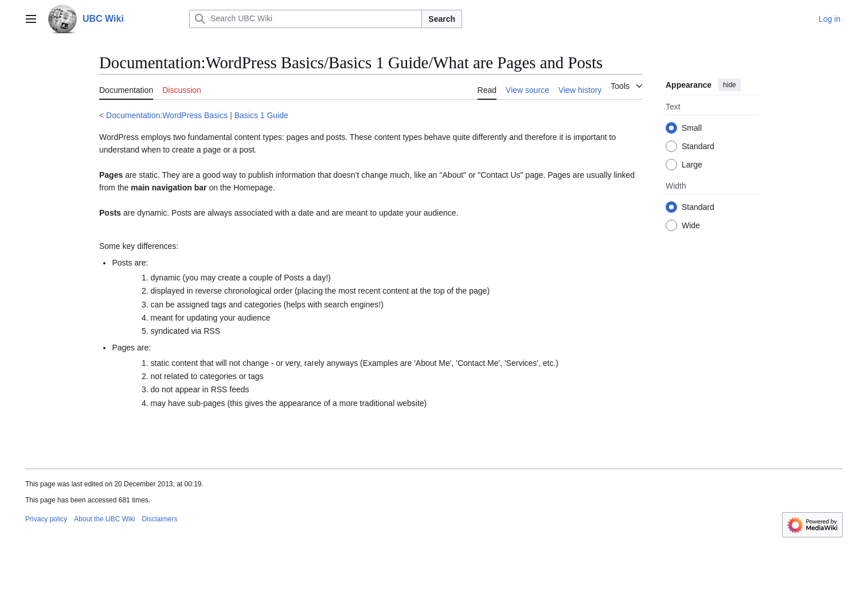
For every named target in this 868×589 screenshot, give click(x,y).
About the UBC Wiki (104, 519)
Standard (698, 146)
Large (692, 165)
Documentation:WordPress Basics (167, 115)
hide (730, 85)
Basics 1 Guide (261, 115)
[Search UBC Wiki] (306, 19)
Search (442, 19)
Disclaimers (159, 519)
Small (692, 128)
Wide (691, 225)
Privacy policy (46, 519)
